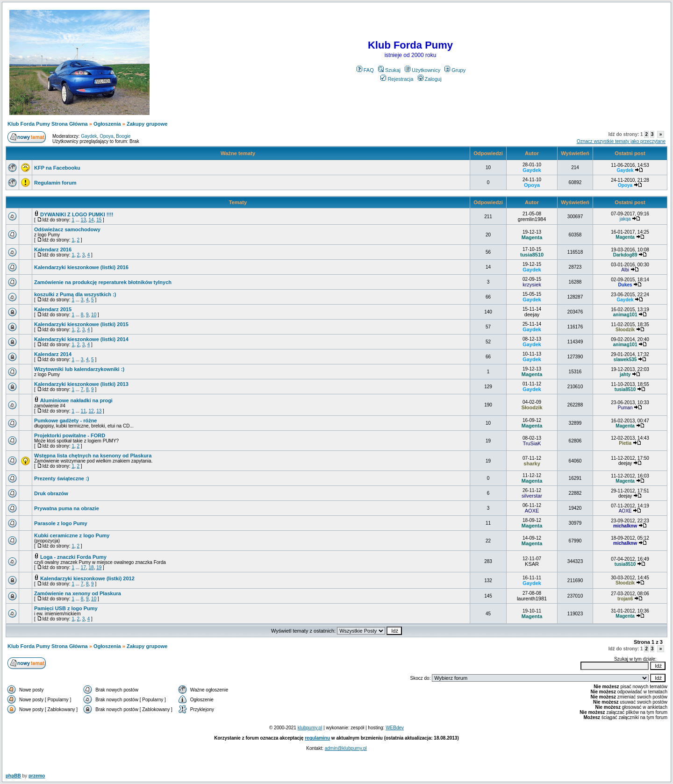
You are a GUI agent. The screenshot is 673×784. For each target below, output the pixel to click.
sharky (532, 463)
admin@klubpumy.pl (346, 748)
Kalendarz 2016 (53, 249)
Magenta (532, 237)
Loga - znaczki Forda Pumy (73, 557)
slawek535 (625, 360)
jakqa (625, 219)
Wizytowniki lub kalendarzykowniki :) (79, 369)
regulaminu (317, 738)
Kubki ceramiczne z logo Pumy (72, 535)
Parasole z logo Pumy (61, 523)
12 (91, 411)
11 (83, 411)
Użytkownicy (422, 70)
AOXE (532, 511)
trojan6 (625, 599)
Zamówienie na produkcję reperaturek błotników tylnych (103, 282)
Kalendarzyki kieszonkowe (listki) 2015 (81, 324)
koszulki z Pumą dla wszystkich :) (75, 294)
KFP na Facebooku (57, 168)
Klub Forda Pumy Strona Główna (48, 124)
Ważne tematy (238, 153)
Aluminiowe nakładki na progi (76, 400)
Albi (625, 270)
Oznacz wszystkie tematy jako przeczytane (621, 141)
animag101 (625, 315)
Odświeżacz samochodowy (67, 229)
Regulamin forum (55, 183)
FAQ (365, 70)
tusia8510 (532, 255)
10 (94, 315)
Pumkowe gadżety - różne (65, 421)
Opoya (106, 136)
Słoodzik (625, 330)
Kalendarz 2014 (53, 354)
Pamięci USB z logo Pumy (66, 608)
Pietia (625, 443)
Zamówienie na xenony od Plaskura (78, 593)
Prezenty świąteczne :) (61, 478)
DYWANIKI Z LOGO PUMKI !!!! (77, 214)
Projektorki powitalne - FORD (70, 435)
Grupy (455, 70)
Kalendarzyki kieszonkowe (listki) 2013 (81, 384)
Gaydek (89, 136)
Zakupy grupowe (147, 124)
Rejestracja (397, 79)
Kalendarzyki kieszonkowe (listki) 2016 (81, 267)
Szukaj (389, 70)
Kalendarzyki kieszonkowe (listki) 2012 (87, 578)
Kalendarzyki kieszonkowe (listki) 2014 (81, 339)
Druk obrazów (51, 493)
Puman (625, 408)
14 (91, 220)
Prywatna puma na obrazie (67, 508)
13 (83, 220)
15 (99, 220)
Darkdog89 (625, 255)
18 (91, 567)
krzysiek (532, 285)
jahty (625, 374)
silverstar (532, 496)
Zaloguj (430, 79)
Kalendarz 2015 (53, 309)
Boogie (123, 136)
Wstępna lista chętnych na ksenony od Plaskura (93, 456)
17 (83, 567)
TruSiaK (532, 443)
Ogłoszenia (107, 124)
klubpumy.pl (310, 728)
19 (99, 567)
